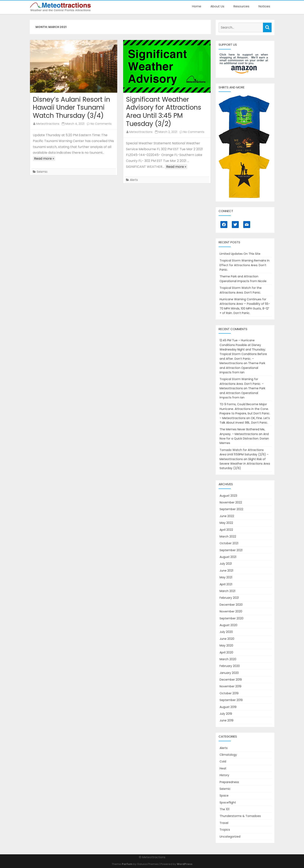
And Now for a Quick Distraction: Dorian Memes (244, 439)
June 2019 (227, 720)
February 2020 (230, 666)
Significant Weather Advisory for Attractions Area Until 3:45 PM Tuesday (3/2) (164, 111)
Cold (223, 761)
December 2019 (231, 680)
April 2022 (226, 530)
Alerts (134, 180)
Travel (224, 823)
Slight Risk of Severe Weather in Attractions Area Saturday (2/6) (245, 464)
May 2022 (226, 523)
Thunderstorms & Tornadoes (240, 816)
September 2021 (231, 550)
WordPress (185, 864)
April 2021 (226, 584)
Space (224, 796)
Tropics (225, 830)
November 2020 (231, 611)
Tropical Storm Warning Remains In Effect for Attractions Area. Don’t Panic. (245, 265)
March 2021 (227, 591)
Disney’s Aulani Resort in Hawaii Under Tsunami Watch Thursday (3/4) (71, 107)
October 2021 (229, 543)
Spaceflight (228, 802)
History (224, 775)
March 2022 (228, 536)
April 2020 (226, 652)
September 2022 (231, 509)
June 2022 (227, 516)
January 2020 (229, 673)
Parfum (127, 864)
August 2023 (228, 496)
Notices (264, 6)
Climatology (228, 755)
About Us (217, 6)
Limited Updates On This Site (240, 254)
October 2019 (229, 693)
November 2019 (230, 686)
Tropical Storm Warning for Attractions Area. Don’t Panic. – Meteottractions (242, 384)
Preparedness (229, 782)
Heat (223, 768)
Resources (241, 6)
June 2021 (226, 571)
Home (197, 6)
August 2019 (228, 707)
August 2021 (228, 557)
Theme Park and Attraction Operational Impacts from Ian (242, 368)
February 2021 (229, 598)
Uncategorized (230, 837)
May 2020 (226, 645)
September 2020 (232, 618)
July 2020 (226, 632)
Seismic (42, 172)
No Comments (101, 124)
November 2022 (231, 502)
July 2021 (226, 564)
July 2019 (226, 714)
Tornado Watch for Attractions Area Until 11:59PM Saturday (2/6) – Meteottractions (244, 455)
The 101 (224, 809)
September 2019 (231, 700)
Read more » (44, 159)
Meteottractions (48, 124)
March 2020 (228, 659)
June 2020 (227, 639)
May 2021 (226, 577)
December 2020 (231, 605)
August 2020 (228, 625)
